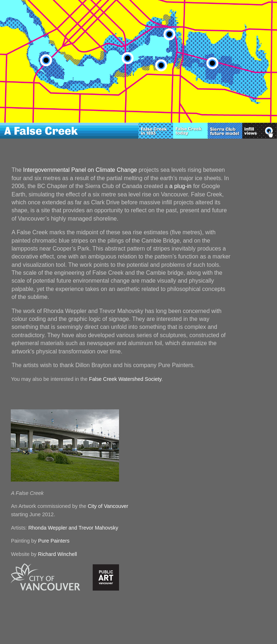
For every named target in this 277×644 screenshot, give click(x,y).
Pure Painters (54, 541)
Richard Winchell (57, 554)
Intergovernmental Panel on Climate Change (80, 170)
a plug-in (181, 186)
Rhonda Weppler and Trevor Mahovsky (73, 528)
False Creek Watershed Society (125, 379)
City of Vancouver (108, 506)
